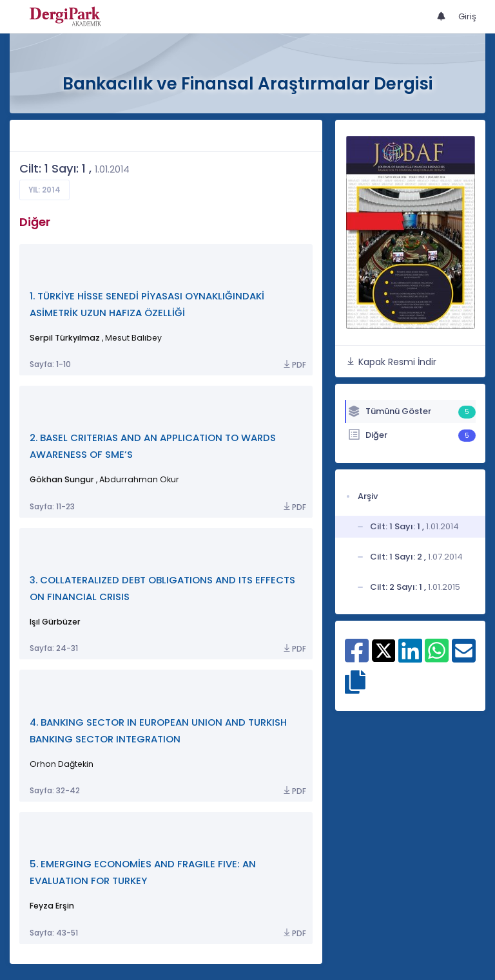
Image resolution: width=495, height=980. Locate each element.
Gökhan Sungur (62, 479)
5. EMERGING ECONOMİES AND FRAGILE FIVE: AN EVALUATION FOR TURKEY (143, 872)
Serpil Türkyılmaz (65, 338)
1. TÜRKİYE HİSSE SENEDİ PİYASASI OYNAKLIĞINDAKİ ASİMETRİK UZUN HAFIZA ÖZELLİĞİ (147, 304)
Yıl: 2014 (44, 190)
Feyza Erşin (52, 906)
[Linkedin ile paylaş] (410, 657)
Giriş (467, 16)
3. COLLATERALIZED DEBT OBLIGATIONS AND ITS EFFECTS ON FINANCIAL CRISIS (162, 588)
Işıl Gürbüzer (55, 622)
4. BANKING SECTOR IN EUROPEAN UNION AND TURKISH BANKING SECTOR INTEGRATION (158, 730)
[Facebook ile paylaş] (357, 657)
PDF (294, 365)
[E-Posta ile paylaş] (464, 657)
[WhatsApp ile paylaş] (437, 657)
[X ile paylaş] (384, 650)
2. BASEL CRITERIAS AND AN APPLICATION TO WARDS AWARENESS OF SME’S (153, 446)
